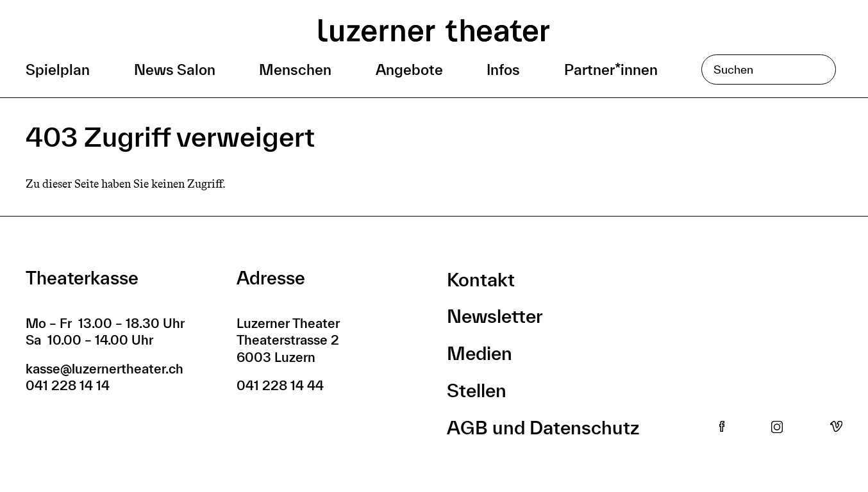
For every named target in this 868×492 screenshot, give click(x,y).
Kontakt (481, 280)
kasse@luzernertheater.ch (104, 369)
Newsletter (495, 316)
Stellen (477, 390)
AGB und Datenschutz (543, 428)
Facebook (722, 427)
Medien (480, 353)
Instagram (777, 427)
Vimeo (836, 427)
